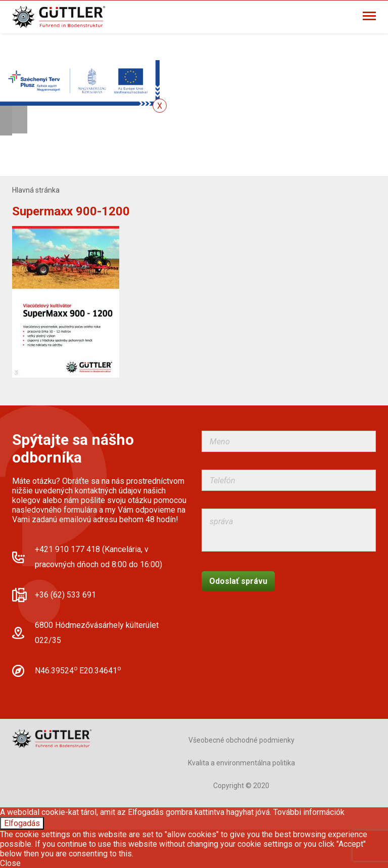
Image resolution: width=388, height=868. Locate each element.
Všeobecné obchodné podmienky (241, 740)
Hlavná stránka (36, 190)
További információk (309, 812)
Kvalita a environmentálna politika (241, 763)
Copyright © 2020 (241, 786)
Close (10, 863)
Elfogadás (22, 823)
